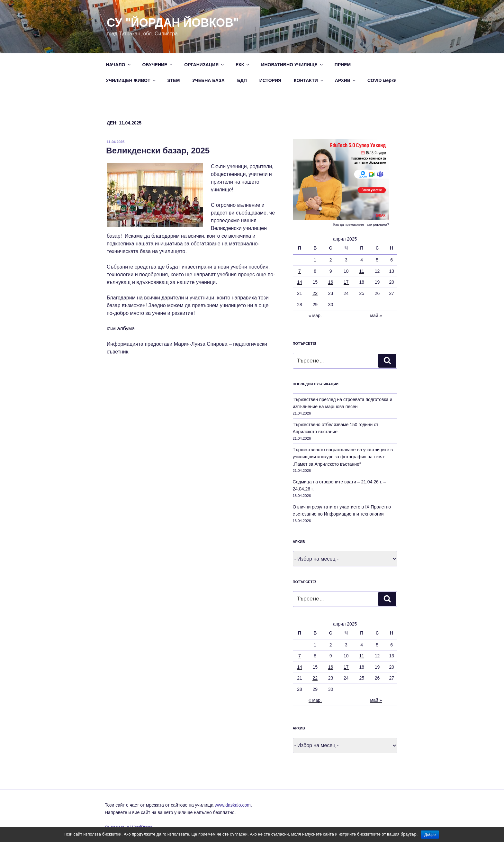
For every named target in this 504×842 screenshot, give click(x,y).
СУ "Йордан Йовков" (173, 23)
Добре (430, 835)
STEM (173, 80)
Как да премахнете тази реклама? (361, 224)
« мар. (315, 316)
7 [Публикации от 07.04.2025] (300, 271)
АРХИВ (346, 80)
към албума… (123, 329)
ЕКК (243, 65)
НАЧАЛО (119, 65)
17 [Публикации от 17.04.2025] (346, 282)
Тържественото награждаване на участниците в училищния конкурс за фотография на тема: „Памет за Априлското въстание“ (343, 457)
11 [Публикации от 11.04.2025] (362, 271)
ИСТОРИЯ (270, 80)
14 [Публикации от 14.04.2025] (300, 282)
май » (376, 316)
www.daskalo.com (233, 805)
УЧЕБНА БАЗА (208, 80)
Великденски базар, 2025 (158, 151)
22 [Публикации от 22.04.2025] (315, 293)
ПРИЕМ (343, 65)
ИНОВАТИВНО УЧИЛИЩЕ (292, 65)
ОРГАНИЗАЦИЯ (204, 65)
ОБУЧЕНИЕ (158, 65)
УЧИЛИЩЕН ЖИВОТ (131, 80)
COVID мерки (382, 80)
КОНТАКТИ (309, 80)
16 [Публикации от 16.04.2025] (331, 282)
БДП (242, 80)
